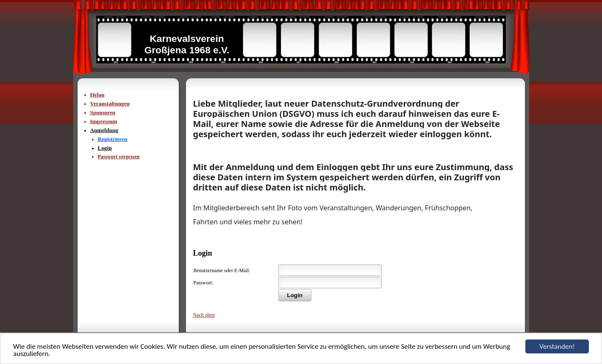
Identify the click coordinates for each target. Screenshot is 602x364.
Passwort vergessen (119, 157)
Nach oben (204, 315)
